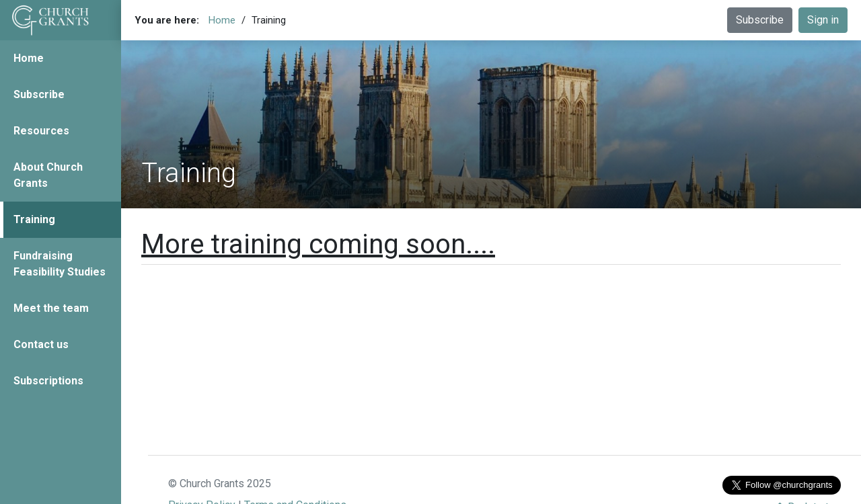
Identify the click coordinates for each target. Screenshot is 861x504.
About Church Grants (48, 175)
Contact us (41, 344)
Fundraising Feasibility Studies (60, 264)
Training (34, 219)
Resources (41, 131)
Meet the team (51, 308)
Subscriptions (48, 381)
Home (29, 58)
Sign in (823, 20)
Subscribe (39, 94)
